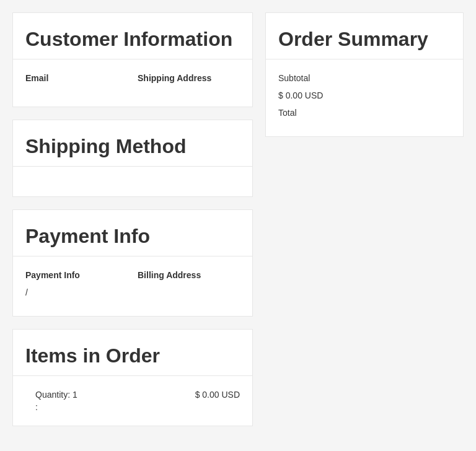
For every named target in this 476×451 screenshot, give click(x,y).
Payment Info (53, 275)
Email (37, 78)
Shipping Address (174, 78)
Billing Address (169, 275)
